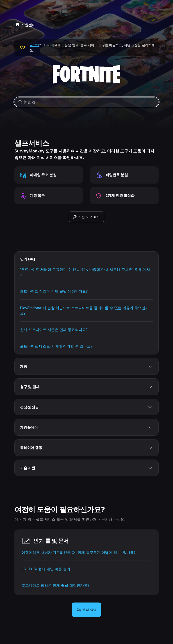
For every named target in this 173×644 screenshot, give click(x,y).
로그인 (35, 45)
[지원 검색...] (87, 102)
